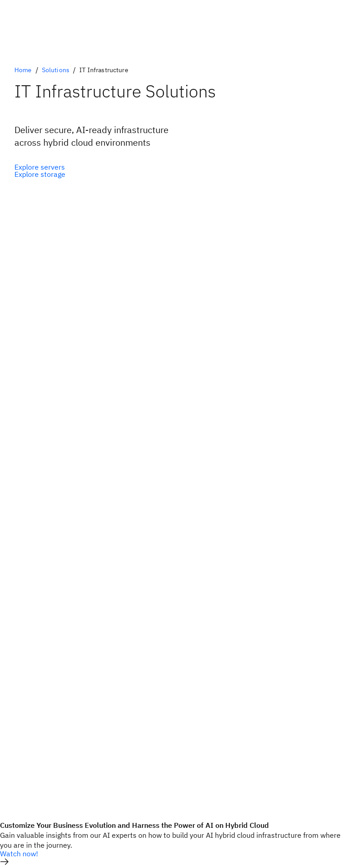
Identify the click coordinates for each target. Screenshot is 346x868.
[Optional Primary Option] (40, 167)
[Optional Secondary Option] (40, 174)
